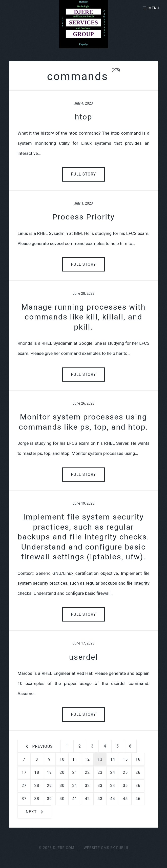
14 (113, 759)
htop (83, 117)
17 (24, 773)
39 (49, 799)
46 (138, 799)
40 (62, 799)
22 (87, 773)
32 (87, 786)
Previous (42, 747)
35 (125, 786)
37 (24, 799)
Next (31, 812)
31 (75, 786)
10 (62, 759)
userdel (83, 657)
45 (125, 799)
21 (75, 773)
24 (113, 773)
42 (87, 799)
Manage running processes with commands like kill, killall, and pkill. (83, 317)
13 (100, 759)
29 (49, 786)
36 (138, 786)
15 (125, 759)
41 (75, 799)
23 (100, 773)
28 (37, 786)
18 (37, 773)
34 (113, 786)
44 (113, 799)
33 (100, 786)
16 (138, 759)
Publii (122, 848)
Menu (154, 8)
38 (37, 799)
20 (62, 773)
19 (49, 773)
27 (24, 786)
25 (125, 773)
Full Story (84, 174)
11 (75, 759)
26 (138, 773)
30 (62, 786)
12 (87, 759)
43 (100, 799)
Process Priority (83, 217)
